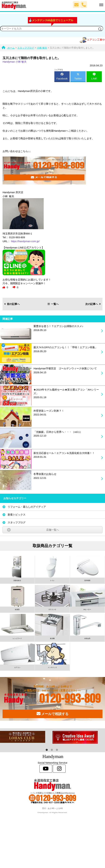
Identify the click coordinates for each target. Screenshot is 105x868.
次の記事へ (93, 304)
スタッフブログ (17, 522)
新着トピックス (17, 515)
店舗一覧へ (53, 530)
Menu (95, 3)
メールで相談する (52, 714)
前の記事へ (12, 304)
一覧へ (53, 304)
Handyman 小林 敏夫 (15, 62)
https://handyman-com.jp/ (25, 241)
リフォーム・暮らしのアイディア (27, 507)
